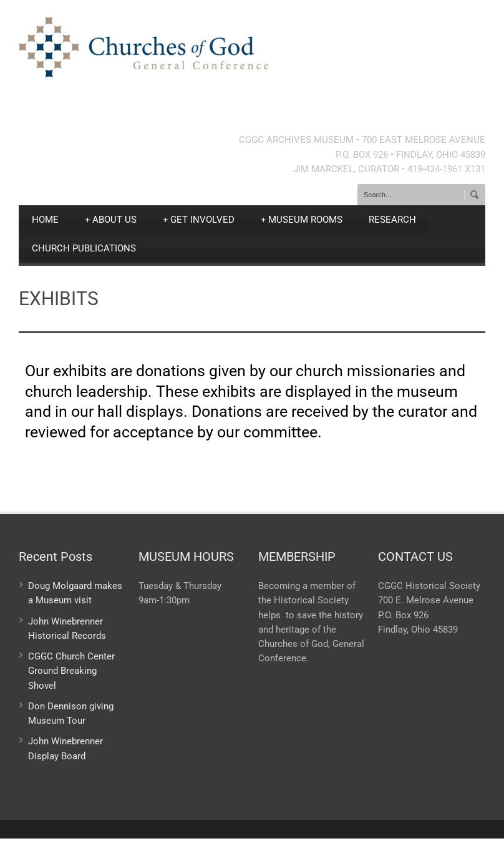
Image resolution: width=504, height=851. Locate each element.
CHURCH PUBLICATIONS (84, 248)
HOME (45, 220)
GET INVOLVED (199, 220)
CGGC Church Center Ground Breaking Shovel (71, 671)
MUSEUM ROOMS (302, 220)
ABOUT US (111, 220)
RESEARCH (392, 220)
